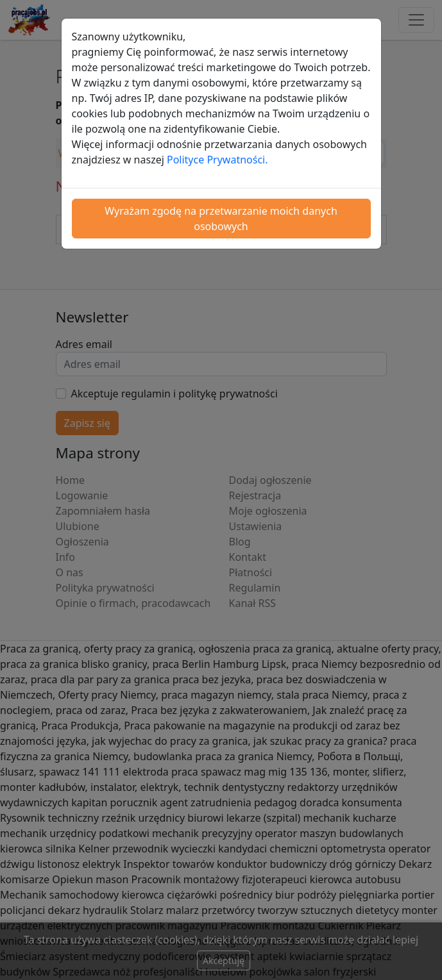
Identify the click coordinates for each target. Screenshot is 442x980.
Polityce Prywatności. (217, 160)
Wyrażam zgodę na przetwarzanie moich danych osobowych (221, 219)
